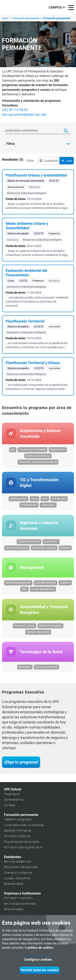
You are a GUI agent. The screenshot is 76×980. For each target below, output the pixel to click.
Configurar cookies (38, 960)
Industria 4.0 (51, 542)
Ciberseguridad (18, 499)
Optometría (25, 667)
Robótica (65, 548)
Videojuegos (48, 505)
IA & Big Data (59, 499)
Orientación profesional (18, 873)
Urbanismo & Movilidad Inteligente (38, 462)
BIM (13, 450)
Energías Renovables (38, 632)
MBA (24, 589)
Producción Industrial (44, 548)
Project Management (43, 589)
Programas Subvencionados (22, 842)
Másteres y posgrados (18, 819)
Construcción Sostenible (33, 450)
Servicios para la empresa (20, 904)
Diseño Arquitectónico (38, 456)
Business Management (18, 583)
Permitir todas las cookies (40, 970)
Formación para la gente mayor (23, 847)
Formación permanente (26, 18)
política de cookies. (41, 948)
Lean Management (45, 583)
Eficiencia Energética (50, 626)
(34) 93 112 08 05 (15, 110)
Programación (29, 505)
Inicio (5, 18)
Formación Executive (17, 836)
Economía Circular (25, 626)
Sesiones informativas (18, 831)
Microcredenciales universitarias (24, 825)
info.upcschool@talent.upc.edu (24, 115)
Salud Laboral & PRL (47, 667)
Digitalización (58, 450)
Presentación (12, 794)
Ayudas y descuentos (17, 878)
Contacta (10, 805)
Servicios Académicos (18, 861)
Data (45, 499)
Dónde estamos (14, 800)
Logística (65, 583)
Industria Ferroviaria (17, 548)
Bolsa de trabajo (14, 884)
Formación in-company (19, 898)
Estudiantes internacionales (21, 867)
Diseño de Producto (29, 542)
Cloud (34, 499)
